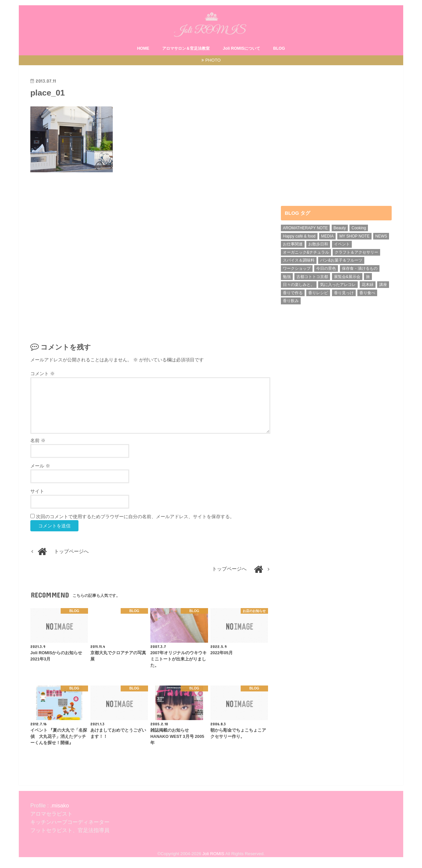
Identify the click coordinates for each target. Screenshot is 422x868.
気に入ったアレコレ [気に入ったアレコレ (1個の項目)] (338, 285)
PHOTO (213, 60)
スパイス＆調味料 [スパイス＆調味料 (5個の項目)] (299, 260)
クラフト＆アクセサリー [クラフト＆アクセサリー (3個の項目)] (356, 252)
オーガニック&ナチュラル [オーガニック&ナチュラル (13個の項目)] (306, 252)
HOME (143, 48)
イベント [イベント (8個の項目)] (342, 244)
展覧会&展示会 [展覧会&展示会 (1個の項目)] (347, 277)
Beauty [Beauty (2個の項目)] (340, 228)
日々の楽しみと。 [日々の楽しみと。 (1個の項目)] (299, 285)
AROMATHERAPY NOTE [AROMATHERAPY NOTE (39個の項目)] (305, 228)
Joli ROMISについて (241, 48)
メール (40, 466)
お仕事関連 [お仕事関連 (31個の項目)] (293, 244)
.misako (59, 805)
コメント (43, 374)
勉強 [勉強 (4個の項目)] (287, 277)
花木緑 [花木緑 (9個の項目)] (368, 285)
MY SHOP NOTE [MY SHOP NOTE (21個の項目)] (354, 236)
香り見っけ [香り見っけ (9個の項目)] (344, 293)
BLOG (279, 48)
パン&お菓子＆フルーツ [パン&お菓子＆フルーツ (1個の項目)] (341, 260)
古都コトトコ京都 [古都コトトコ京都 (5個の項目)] (312, 277)
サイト (37, 491)
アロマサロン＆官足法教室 (186, 48)
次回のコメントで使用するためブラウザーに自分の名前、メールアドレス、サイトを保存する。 (135, 517)
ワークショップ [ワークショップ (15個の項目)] (297, 268)
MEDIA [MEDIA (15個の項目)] (327, 236)
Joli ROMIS (213, 854)
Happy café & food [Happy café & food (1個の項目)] (299, 236)
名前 (38, 440)
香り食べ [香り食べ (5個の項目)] (367, 293)
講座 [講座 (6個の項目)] (383, 285)
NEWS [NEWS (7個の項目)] (381, 236)
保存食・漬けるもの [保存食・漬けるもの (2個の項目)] (360, 268)
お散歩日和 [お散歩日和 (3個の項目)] (318, 244)
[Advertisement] (150, 255)
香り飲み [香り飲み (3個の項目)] (291, 301)
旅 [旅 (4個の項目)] (368, 277)
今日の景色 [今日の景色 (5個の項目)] (326, 268)
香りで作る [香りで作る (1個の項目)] (293, 293)
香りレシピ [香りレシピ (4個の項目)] (318, 293)
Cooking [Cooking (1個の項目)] (359, 228)
